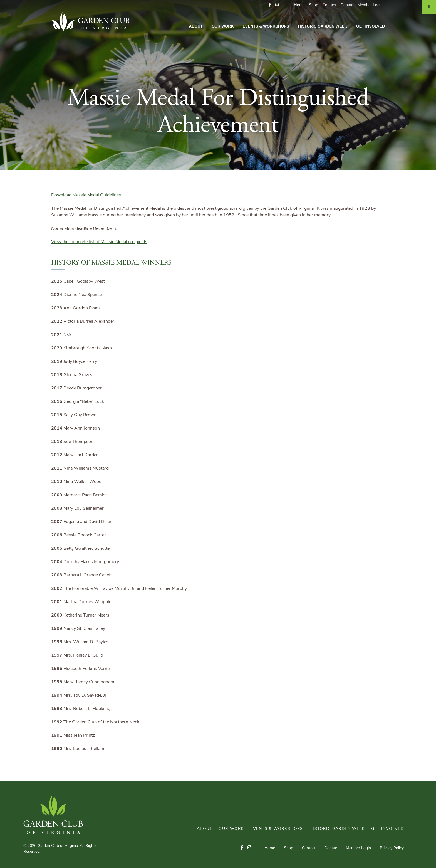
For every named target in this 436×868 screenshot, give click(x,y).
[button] (270, 5)
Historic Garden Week (323, 26)
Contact (329, 5)
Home (299, 5)
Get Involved (371, 26)
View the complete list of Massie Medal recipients (99, 242)
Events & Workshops (266, 26)
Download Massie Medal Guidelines (86, 195)
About (196, 26)
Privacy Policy (392, 848)
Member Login (370, 5)
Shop (314, 5)
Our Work (223, 26)
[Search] (429, 7)
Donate (347, 5)
